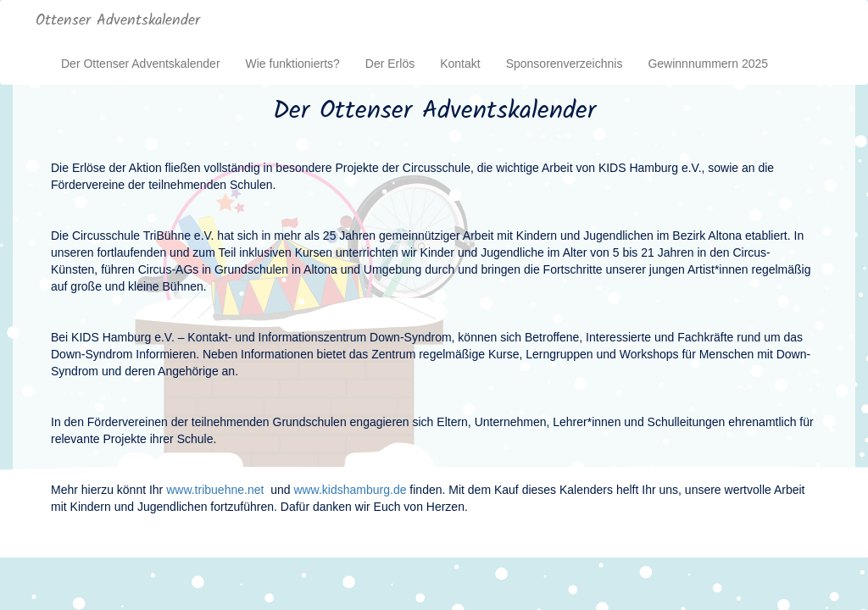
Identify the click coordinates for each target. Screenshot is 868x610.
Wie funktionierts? (293, 64)
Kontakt (460, 64)
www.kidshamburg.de (350, 490)
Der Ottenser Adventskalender (141, 64)
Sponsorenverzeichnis (565, 64)
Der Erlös (390, 64)
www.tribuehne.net (215, 490)
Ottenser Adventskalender (118, 21)
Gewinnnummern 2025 (708, 64)
